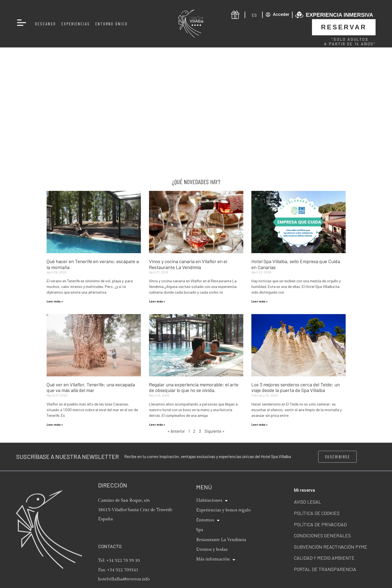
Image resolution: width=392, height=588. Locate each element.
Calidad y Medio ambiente (324, 558)
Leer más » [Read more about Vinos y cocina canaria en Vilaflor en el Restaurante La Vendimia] (157, 301)
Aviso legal (308, 502)
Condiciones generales (322, 535)
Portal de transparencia (325, 569)
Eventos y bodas (212, 550)
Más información (216, 560)
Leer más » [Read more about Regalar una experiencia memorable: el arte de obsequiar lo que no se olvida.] (157, 424)
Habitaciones (212, 501)
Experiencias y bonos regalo (223, 510)
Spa (200, 530)
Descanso (46, 24)
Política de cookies (317, 513)
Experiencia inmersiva (339, 15)
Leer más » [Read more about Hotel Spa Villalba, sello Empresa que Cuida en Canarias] (259, 301)
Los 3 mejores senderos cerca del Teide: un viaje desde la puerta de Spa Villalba (296, 387)
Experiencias (76, 24)
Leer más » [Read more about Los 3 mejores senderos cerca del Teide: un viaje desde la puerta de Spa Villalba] (259, 424)
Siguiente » (214, 431)
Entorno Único (112, 24)
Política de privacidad (320, 524)
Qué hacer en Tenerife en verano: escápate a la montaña (93, 264)
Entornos (208, 520)
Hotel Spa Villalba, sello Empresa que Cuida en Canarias (296, 264)
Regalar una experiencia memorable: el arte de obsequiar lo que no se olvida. (194, 387)
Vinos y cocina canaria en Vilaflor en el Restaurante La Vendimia (188, 264)
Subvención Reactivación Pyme (331, 547)
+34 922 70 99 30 (123, 561)
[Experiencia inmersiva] (299, 15)
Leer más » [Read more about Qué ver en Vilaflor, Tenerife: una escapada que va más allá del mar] (55, 424)
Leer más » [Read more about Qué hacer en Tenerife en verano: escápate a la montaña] (55, 301)
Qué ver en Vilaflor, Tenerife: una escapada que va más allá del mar (91, 387)
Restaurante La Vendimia (221, 540)
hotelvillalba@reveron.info (124, 579)
